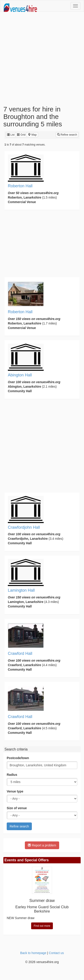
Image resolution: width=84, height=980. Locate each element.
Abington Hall (20, 375)
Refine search (67, 135)
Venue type (15, 791)
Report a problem (42, 845)
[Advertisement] (42, 59)
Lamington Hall (21, 590)
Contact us (56, 953)
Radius (12, 775)
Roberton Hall (20, 186)
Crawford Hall (20, 653)
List (11, 135)
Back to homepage (33, 953)
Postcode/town (18, 758)
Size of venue (17, 808)
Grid (21, 135)
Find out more (42, 926)
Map (32, 135)
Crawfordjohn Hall (24, 527)
